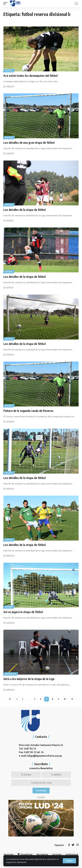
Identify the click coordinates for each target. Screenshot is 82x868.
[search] (76, 4)
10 (65, 699)
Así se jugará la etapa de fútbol (23, 612)
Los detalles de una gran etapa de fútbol (29, 143)
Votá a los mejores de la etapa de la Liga (29, 679)
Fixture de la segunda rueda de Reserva (28, 411)
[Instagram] (77, 845)
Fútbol (9, 71)
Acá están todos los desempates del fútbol (30, 76)
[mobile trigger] (6, 4)
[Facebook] (69, 845)
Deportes (11, 674)
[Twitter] (73, 845)
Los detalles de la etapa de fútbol (24, 210)
